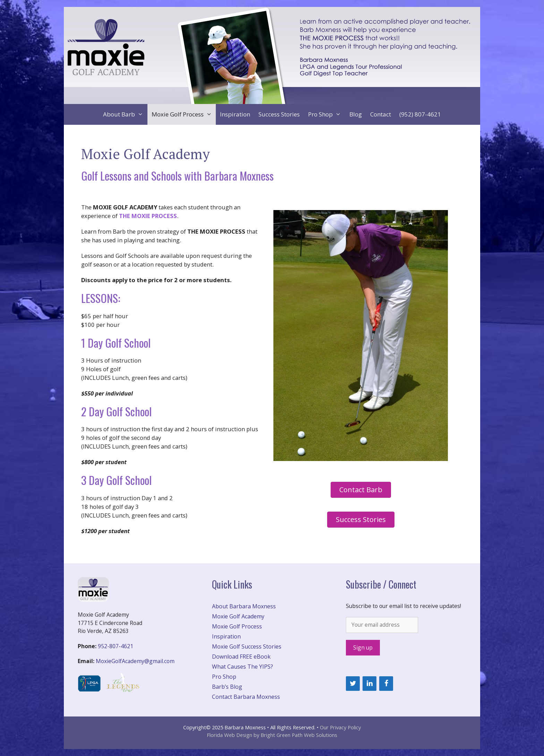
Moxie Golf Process (184, 114)
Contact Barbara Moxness (246, 697)
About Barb (125, 114)
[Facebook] (386, 684)
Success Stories (279, 114)
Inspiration (235, 114)
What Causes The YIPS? (243, 667)
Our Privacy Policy (340, 727)
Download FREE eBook (241, 657)
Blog (356, 114)
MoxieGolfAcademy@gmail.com (135, 661)
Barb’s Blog (227, 687)
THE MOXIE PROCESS (148, 216)
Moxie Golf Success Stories (247, 646)
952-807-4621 (116, 646)
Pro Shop (327, 114)
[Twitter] (353, 684)
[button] (361, 490)
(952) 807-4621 (420, 114)
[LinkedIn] (369, 684)
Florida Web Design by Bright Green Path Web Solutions (272, 735)
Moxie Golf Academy (238, 616)
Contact (381, 114)
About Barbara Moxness (244, 606)
